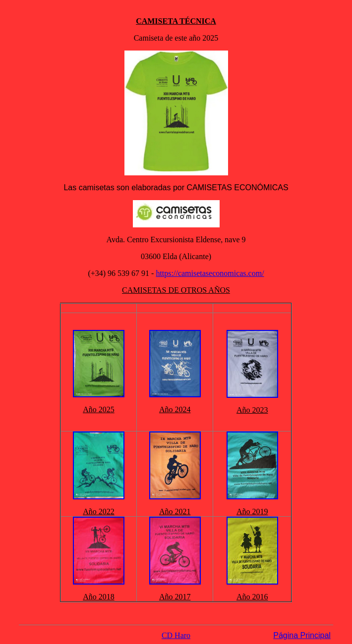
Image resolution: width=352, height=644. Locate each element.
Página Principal (302, 635)
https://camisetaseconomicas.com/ (210, 273)
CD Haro (176, 635)
